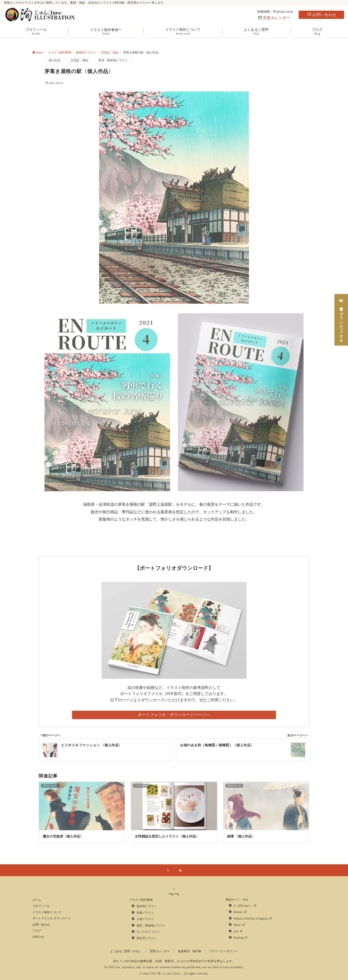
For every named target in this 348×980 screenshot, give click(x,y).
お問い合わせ (322, 15)
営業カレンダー (276, 18)
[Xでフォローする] (168, 871)
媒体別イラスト (147, 906)
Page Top (174, 894)
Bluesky (238, 912)
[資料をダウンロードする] (341, 317)
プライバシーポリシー (224, 951)
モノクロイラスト (148, 932)
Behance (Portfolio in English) (251, 919)
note (236, 931)
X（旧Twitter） (243, 906)
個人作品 (54, 60)
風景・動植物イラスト (113, 60)
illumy (237, 925)
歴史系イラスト (147, 938)
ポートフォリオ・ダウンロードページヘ (174, 715)
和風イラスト (145, 913)
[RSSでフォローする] (180, 871)
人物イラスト (145, 919)
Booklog (239, 938)
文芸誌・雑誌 (79, 60)
